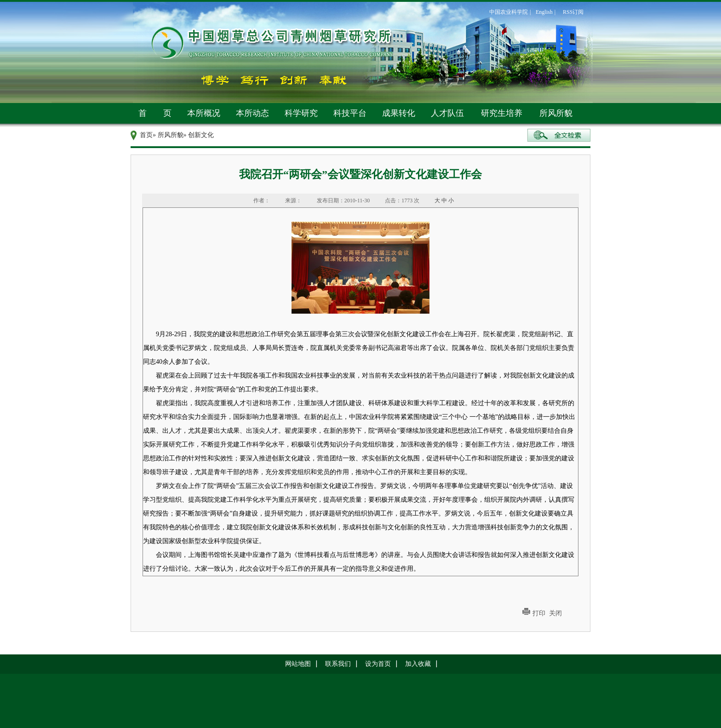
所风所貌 (556, 113)
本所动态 (252, 113)
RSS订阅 (573, 12)
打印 (539, 613)
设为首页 (378, 664)
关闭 (555, 613)
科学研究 (301, 113)
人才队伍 (447, 113)
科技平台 (350, 113)
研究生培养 (502, 113)
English (544, 12)
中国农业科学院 (509, 12)
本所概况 (204, 113)
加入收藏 (418, 664)
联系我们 (338, 664)
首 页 (155, 113)
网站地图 (298, 664)
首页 (146, 135)
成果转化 (399, 113)
